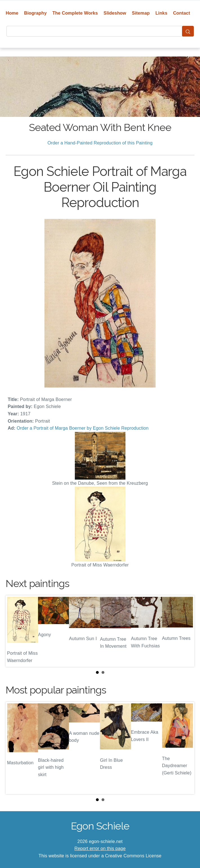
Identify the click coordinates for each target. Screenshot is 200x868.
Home (12, 13)
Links (161, 13)
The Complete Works (75, 13)
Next (186, 631)
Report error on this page (100, 848)
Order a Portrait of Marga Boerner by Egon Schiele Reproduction (83, 428)
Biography (35, 13)
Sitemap (141, 13)
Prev (14, 631)
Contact (182, 13)
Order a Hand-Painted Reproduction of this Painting (100, 143)
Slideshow (115, 13)
